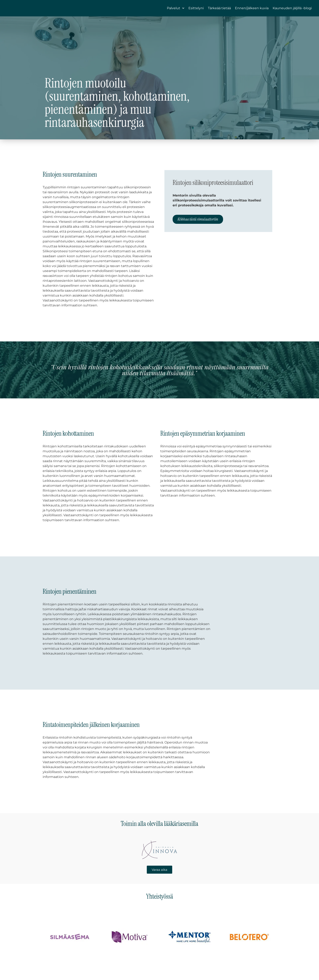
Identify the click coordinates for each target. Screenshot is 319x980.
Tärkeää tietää (219, 11)
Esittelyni (196, 11)
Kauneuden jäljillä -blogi (292, 11)
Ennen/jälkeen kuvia (252, 11)
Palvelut (176, 12)
